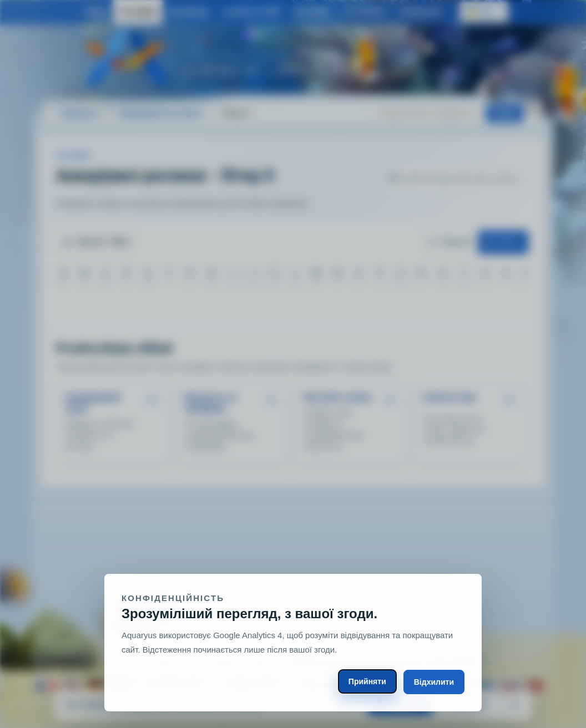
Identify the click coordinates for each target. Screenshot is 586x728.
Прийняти (367, 681)
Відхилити (434, 682)
